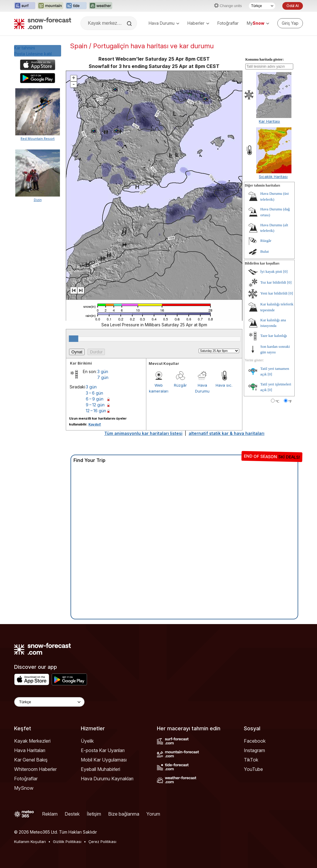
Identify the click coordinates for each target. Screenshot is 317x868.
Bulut (265, 251)
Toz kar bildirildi (273, 282)
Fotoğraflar (228, 23)
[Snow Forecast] (43, 23)
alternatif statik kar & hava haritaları (227, 433)
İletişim (94, 814)
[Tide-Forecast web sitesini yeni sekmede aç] (76, 6)
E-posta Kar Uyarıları (103, 750)
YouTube (253, 769)
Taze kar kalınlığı (274, 336)
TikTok (251, 760)
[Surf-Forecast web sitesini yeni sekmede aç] (25, 6)
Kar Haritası (269, 121)
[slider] (73, 339)
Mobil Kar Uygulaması (104, 760)
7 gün (103, 377)
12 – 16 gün (96, 411)
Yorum (153, 814)
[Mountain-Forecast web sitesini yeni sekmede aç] (50, 6)
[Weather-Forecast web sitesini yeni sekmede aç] (101, 6)
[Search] (130, 24)
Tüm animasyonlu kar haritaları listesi (143, 433)
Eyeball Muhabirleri (100, 769)
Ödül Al (293, 6)
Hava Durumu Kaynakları (107, 779)
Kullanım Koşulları (30, 842)
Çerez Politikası (102, 842)
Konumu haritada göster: (265, 59)
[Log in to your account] (290, 23)
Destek (72, 814)
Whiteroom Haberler (35, 769)
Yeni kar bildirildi (274, 293)
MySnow (24, 788)
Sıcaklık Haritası (273, 177)
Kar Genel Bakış (31, 760)
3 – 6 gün (94, 393)
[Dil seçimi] (262, 6)
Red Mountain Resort (38, 139)
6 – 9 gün (95, 399)
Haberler (198, 23)
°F (290, 401)
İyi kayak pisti (271, 271)
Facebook (255, 741)
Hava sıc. (224, 385)
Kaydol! (95, 424)
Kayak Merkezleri (32, 741)
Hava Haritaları (30, 750)
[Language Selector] (49, 702)
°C (277, 401)
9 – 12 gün (95, 405)
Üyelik (87, 741)
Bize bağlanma (124, 814)
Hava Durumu (164, 23)
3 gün (103, 371)
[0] (285, 271)
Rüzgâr (180, 385)
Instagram (254, 750)
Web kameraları (159, 388)
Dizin (38, 200)
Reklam (50, 814)
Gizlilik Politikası (67, 842)
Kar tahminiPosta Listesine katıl (33, 51)
